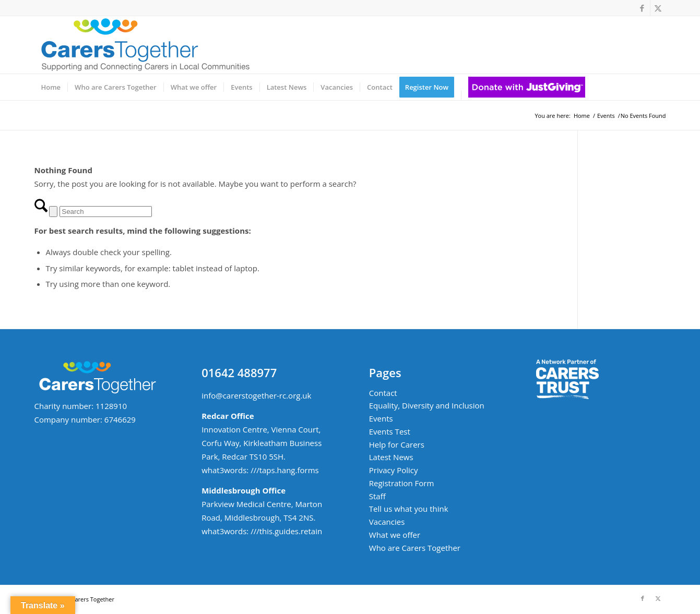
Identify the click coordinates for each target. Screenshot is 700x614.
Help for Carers (397, 444)
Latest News (391, 457)
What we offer (395, 535)
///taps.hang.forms (285, 470)
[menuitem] (51, 87)
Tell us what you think (409, 509)
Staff (377, 496)
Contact (383, 393)
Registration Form (402, 483)
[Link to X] (658, 8)
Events (381, 418)
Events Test (390, 431)
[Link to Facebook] (642, 8)
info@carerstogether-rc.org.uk (256, 395)
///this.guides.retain (286, 531)
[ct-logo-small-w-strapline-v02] (144, 45)
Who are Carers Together (415, 548)
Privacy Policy (394, 470)
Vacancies (387, 522)
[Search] (106, 212)
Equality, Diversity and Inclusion (427, 405)
